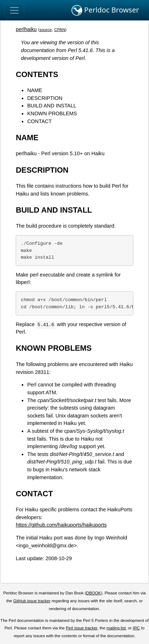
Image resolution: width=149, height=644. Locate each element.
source (46, 30)
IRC (136, 628)
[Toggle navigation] (14, 10)
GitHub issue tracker (32, 601)
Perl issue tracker (81, 628)
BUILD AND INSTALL (52, 106)
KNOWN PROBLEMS (52, 113)
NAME (35, 90)
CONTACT (39, 121)
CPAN (59, 30)
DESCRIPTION (45, 98)
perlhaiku (26, 29)
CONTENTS (37, 74)
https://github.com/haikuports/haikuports (61, 525)
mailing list (116, 628)
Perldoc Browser (105, 10)
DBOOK (94, 593)
